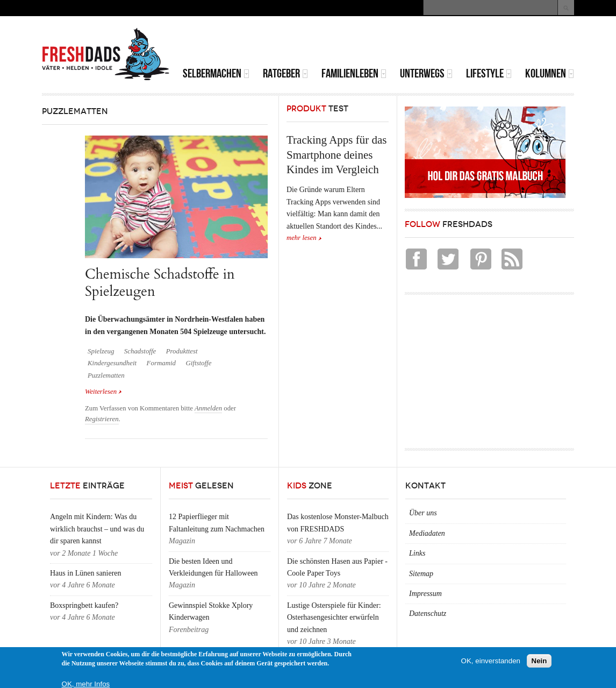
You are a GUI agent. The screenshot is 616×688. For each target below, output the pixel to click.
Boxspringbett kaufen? (84, 605)
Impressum (425, 594)
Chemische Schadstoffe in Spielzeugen (160, 283)
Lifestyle (489, 73)
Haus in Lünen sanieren (86, 573)
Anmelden (208, 408)
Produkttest (182, 351)
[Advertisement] (448, 43)
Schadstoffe (140, 351)
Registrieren (102, 419)
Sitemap (421, 574)
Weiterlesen (103, 391)
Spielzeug (101, 351)
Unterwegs (426, 73)
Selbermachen (216, 73)
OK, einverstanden (491, 661)
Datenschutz (428, 613)
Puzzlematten (106, 375)
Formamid (161, 363)
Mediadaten (427, 533)
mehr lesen (302, 238)
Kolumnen (550, 73)
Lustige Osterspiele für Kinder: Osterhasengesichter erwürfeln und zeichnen (334, 618)
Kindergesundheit (112, 363)
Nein (539, 661)
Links (417, 553)
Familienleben (354, 73)
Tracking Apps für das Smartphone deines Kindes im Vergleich (336, 155)
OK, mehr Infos (86, 684)
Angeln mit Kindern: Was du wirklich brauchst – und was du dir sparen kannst (97, 529)
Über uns (423, 513)
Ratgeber (285, 73)
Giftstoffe (198, 363)
